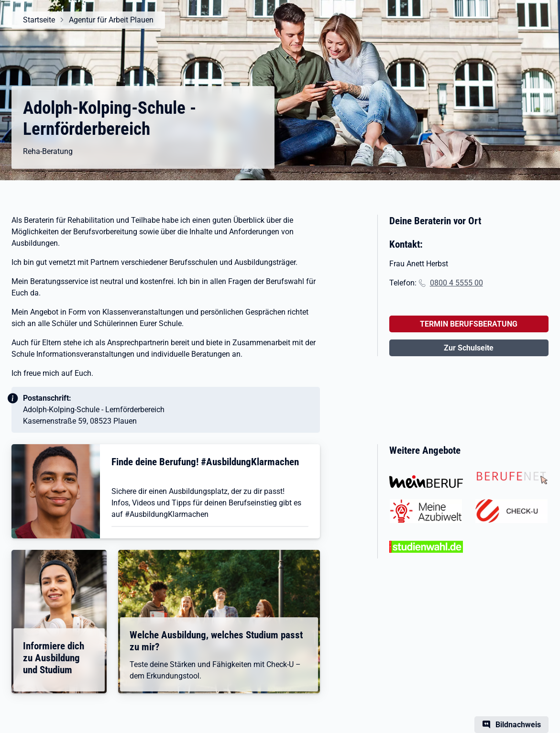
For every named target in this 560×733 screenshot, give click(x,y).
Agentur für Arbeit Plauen (111, 20)
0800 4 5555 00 (456, 283)
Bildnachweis (518, 725)
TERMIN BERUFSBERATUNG (469, 324)
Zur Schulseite (469, 348)
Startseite (39, 20)
